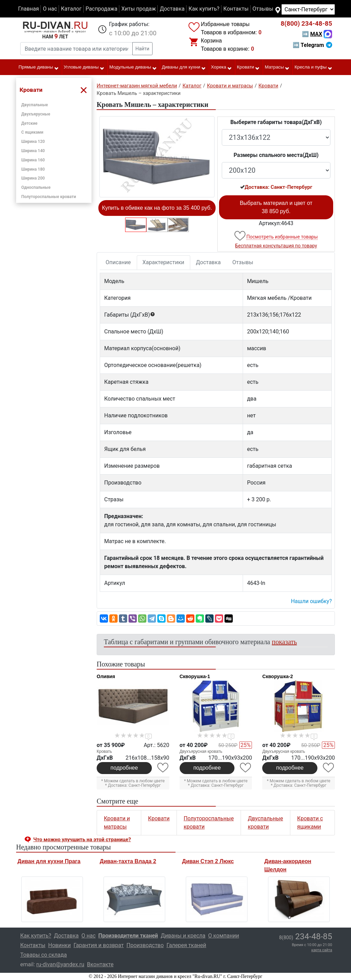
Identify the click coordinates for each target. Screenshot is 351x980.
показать (284, 642)
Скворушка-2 (277, 676)
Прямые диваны (39, 68)
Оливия (106, 676)
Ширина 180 (33, 169)
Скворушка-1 (195, 676)
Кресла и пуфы (313, 68)
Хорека (221, 68)
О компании (223, 936)
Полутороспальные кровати (49, 197)
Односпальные (36, 187)
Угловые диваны (84, 68)
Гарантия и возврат (99, 945)
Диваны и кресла (183, 936)
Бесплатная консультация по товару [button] (276, 246)
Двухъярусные (36, 114)
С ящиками (32, 132)
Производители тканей (128, 936)
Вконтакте (100, 964)
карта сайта (322, 950)
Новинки (59, 945)
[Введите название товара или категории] (76, 49)
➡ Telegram (312, 45)
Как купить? (204, 9)
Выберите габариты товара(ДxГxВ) (276, 122)
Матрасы (277, 68)
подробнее (124, 768)
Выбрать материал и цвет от (276, 207)
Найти (142, 49)
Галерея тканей (186, 945)
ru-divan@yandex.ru (60, 964)
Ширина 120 (33, 142)
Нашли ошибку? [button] (311, 601)
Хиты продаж (139, 9)
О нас (50, 9)
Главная (29, 9)
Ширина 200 (33, 178)
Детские (29, 123)
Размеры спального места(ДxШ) (276, 155)
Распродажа (101, 9)
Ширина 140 (33, 151)
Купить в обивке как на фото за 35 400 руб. (157, 208)
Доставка (172, 9)
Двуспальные (35, 105)
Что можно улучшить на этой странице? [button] (82, 840)
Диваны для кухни (184, 68)
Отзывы (263, 9)
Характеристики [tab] (164, 262)
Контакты (236, 9)
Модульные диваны (133, 68)
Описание (118, 262)
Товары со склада (44, 955)
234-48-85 (306, 24)
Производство (145, 945)
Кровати (248, 68)
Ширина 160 (33, 160)
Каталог (71, 9)
